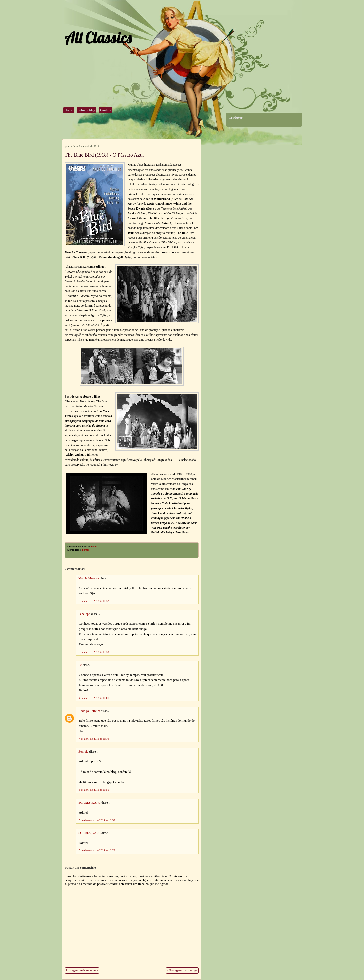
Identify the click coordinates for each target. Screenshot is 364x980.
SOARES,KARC (89, 803)
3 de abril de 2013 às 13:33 (94, 652)
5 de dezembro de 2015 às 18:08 (97, 820)
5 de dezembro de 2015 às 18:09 (97, 850)
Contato (106, 110)
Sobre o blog (86, 110)
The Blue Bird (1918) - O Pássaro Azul (104, 155)
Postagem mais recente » (82, 970)
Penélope (84, 614)
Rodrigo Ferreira (89, 711)
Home (69, 110)
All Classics (98, 37)
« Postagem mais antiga (182, 970)
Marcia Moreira (89, 578)
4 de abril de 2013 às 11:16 (94, 739)
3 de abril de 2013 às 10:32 (94, 601)
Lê (80, 665)
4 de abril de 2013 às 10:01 (94, 698)
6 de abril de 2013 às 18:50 (94, 790)
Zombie (83, 752)
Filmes (86, 550)
